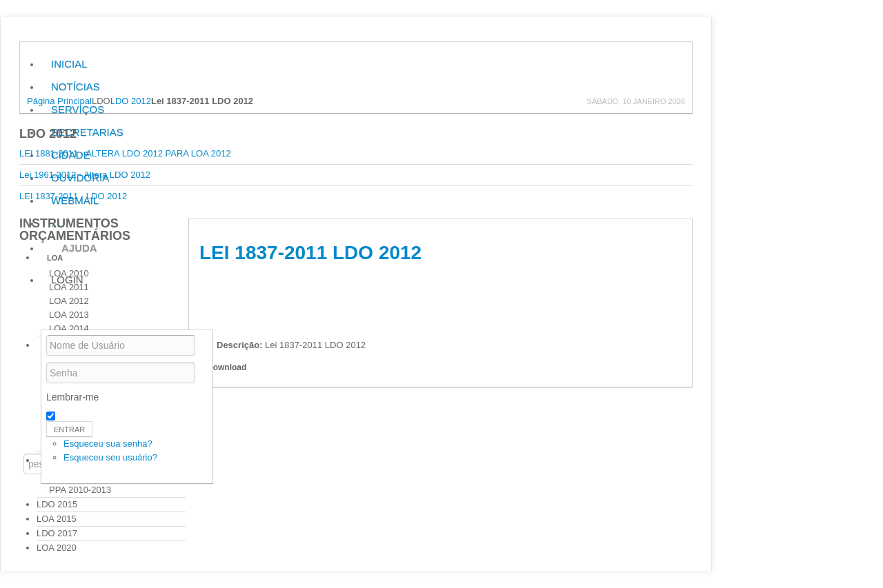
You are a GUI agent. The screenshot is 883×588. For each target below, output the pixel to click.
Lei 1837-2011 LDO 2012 (310, 253)
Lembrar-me (72, 397)
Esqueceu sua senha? (108, 444)
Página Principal (59, 101)
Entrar (69, 429)
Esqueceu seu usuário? (110, 457)
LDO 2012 (131, 101)
